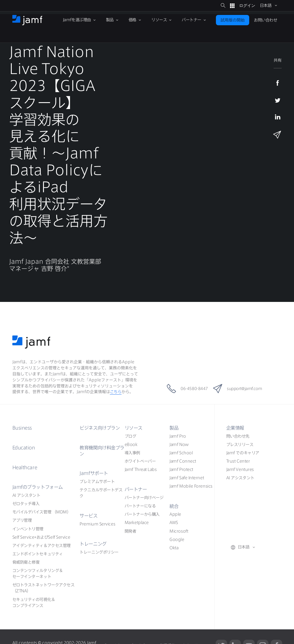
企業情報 (236, 428)
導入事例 (132, 453)
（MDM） (42, 512)
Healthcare (25, 467)
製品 (174, 428)
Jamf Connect (183, 461)
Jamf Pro (178, 436)
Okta (174, 548)
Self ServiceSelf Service (41, 537)
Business (23, 428)
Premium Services (97, 524)
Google (177, 540)
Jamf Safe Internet (187, 478)
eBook (131, 445)
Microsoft (179, 531)
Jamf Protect (181, 470)
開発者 (130, 531)
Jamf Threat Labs (141, 470)
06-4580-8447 (182, 389)
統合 (174, 506)
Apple (175, 514)
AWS (174, 523)
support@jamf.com (241, 389)
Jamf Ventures (240, 470)
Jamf (39, 487)
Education (24, 448)
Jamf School (181, 453)
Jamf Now (179, 445)
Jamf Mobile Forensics (191, 486)
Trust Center (238, 461)
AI (26, 495)
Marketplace (137, 523)
